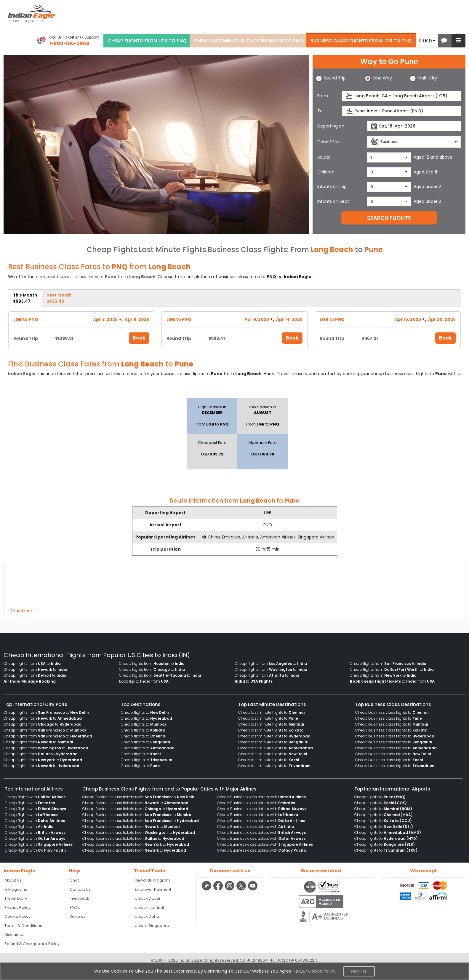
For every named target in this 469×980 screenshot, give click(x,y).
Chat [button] (74, 880)
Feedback (79, 898)
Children (326, 172)
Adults (324, 157)
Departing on (331, 126)
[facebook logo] (219, 890)
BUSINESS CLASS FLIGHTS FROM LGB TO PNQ (361, 41)
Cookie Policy (17, 916)
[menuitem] (30, 681)
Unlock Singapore (152, 926)
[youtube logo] (253, 890)
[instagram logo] (230, 890)
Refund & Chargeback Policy (32, 944)
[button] (444, 41)
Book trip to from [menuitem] (144, 681)
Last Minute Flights (172, 250)
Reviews (78, 916)
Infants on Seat (333, 201)
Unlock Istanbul (149, 908)
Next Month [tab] (59, 298)
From (323, 96)
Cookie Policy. (322, 971)
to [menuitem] (254, 681)
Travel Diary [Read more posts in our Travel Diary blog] (16, 898)
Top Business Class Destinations (393, 704)
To (320, 111)
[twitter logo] (242, 890)
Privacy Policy (17, 908)
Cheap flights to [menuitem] (145, 712)
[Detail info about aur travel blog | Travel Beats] (207, 890)
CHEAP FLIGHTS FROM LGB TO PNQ (147, 41)
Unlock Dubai (147, 898)
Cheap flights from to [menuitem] (32, 663)
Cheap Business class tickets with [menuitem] (261, 797)
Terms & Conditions (23, 926)
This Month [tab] (25, 298)
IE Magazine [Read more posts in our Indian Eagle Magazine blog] (16, 889)
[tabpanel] (234, 328)
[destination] (401, 111)
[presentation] (349, 96)
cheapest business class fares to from (96, 277)
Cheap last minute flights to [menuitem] (271, 712)
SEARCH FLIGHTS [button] (389, 218)
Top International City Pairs (35, 704)
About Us (13, 880)
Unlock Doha (147, 916)
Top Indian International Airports (392, 789)
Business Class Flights (247, 250)
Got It (359, 972)
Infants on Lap (332, 187)
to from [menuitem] (392, 681)
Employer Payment (153, 889)
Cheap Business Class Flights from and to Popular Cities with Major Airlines (169, 789)
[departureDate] (414, 126)
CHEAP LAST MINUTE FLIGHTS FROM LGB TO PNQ (249, 41)
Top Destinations (141, 704)
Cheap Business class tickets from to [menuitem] (139, 797)
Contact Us (80, 889)
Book (139, 338)
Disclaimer (15, 934)
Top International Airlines (34, 789)
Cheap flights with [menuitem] (35, 797)
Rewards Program (152, 880)
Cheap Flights (112, 250)
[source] (401, 96)
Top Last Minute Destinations (272, 704)
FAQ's (75, 908)
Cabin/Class (330, 142)
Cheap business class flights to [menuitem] (392, 712)
